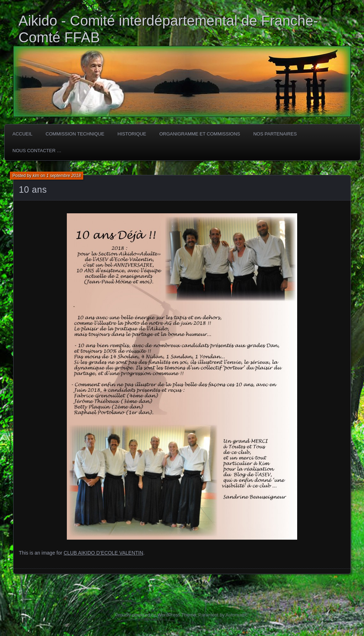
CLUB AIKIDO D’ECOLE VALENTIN (103, 553)
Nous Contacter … (37, 151)
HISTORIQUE (132, 134)
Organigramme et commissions (200, 134)
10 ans (33, 189)
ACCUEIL (22, 134)
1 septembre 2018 (63, 176)
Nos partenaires (275, 134)
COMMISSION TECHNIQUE (75, 134)
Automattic (237, 615)
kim (36, 176)
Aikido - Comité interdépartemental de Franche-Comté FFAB (168, 29)
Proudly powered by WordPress (148, 615)
